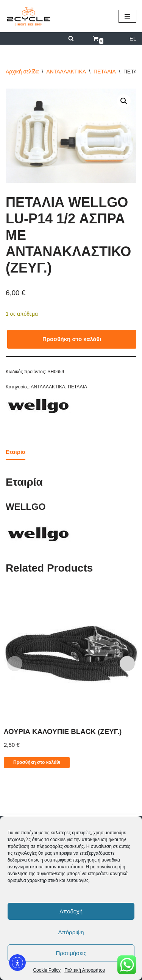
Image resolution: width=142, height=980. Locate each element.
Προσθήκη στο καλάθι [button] (37, 762)
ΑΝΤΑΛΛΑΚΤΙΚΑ (66, 72)
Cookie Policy (47, 970)
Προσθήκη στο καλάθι (72, 339)
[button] (124, 101)
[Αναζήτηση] (71, 38)
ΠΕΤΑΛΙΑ (105, 72)
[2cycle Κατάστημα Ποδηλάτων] (28, 16)
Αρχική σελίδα (22, 72)
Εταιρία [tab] (16, 452)
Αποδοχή (71, 911)
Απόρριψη (71, 932)
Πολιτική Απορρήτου (85, 970)
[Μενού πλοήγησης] (127, 16)
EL (133, 38)
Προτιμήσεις (71, 953)
